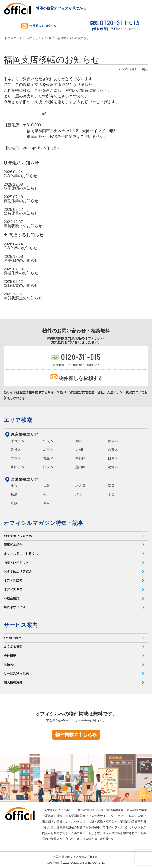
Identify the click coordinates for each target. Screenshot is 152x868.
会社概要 (10, 656)
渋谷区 (16, 450)
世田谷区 (18, 467)
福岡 (111, 486)
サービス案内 (21, 625)
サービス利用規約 (16, 673)
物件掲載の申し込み (76, 735)
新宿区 (113, 441)
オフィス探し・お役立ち (21, 554)
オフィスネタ (13, 589)
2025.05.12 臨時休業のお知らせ (21, 211)
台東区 (113, 450)
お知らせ (32, 38)
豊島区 (48, 458)
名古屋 (80, 486)
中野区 (80, 458)
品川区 (48, 450)
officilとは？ (13, 638)
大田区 (80, 450)
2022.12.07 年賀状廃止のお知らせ (23, 224)
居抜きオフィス (15, 607)
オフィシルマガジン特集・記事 (43, 523)
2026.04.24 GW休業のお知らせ (20, 174)
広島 (14, 494)
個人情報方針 (13, 682)
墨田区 (80, 467)
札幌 (14, 503)
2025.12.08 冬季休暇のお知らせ (21, 186)
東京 (14, 486)
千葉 (111, 494)
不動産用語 (11, 598)
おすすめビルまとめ (18, 536)
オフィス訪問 (13, 580)
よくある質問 (13, 647)
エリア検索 (18, 420)
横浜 (46, 494)
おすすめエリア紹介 (18, 571)
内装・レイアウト (16, 563)
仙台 (46, 503)
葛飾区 (113, 467)
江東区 (48, 467)
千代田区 (18, 441)
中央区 (48, 441)
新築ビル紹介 (13, 545)
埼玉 (79, 494)
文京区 (16, 458)
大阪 (46, 486)
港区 (79, 441)
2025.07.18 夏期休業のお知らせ (21, 199)
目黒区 (113, 458)
